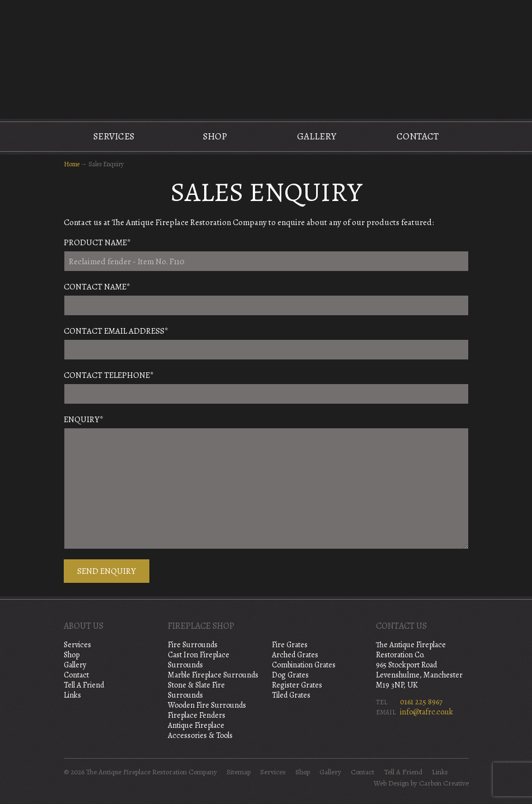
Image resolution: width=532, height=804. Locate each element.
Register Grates (297, 685)
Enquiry (84, 419)
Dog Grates (290, 675)
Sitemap (239, 772)
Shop (215, 136)
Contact (418, 136)
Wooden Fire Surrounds (207, 705)
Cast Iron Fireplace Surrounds (199, 660)
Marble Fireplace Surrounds (213, 675)
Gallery (317, 136)
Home (72, 164)
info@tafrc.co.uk (427, 712)
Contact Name (97, 287)
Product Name (97, 242)
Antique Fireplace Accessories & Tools (200, 730)
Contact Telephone (109, 375)
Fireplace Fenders (197, 715)
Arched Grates (295, 655)
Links (72, 695)
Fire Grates (290, 645)
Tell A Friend (84, 685)
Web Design (391, 783)
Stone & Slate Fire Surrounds (196, 690)
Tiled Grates (291, 695)
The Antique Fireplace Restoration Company (266, 58)
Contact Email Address (116, 331)
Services (114, 136)
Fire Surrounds (193, 645)
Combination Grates (304, 665)
